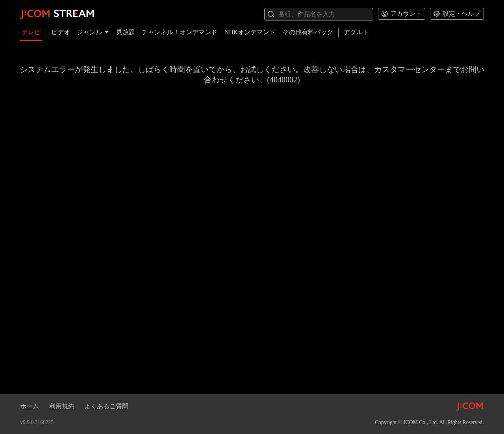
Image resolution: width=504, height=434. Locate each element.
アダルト (356, 32)
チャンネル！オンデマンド (180, 32)
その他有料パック (308, 32)
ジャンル (93, 32)
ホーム (30, 406)
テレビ (31, 32)
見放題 (126, 32)
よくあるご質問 (106, 406)
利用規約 (62, 406)
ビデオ (61, 32)
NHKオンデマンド (250, 32)
